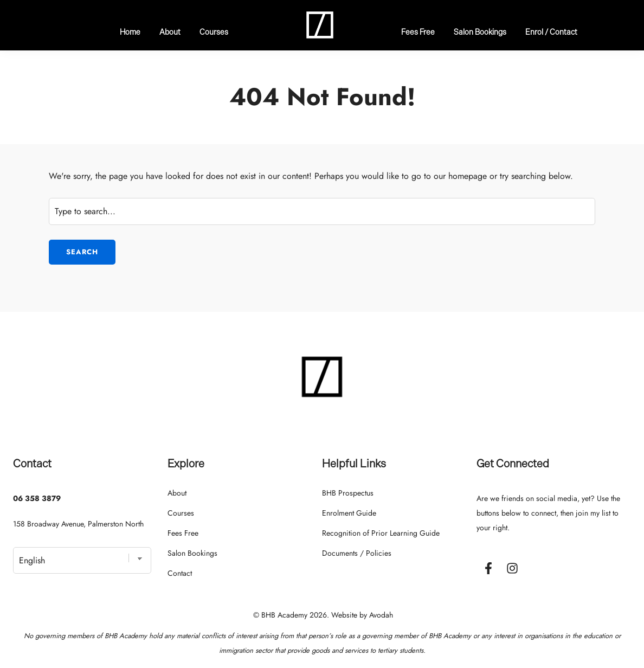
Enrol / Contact (551, 32)
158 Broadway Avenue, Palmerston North (78, 524)
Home (130, 32)
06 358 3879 (37, 498)
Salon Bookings (480, 32)
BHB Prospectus (348, 493)
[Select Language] (82, 560)
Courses (214, 32)
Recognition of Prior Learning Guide (381, 533)
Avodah (381, 615)
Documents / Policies (357, 553)
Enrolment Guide (349, 513)
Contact (180, 573)
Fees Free (418, 32)
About (170, 32)
